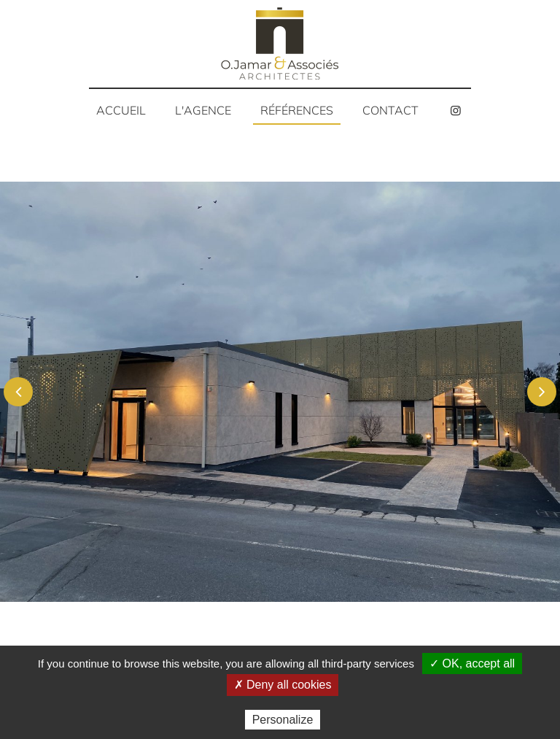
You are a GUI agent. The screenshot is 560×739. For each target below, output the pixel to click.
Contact (390, 110)
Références (297, 110)
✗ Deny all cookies (283, 685)
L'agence (203, 110)
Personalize (283, 720)
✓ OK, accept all (472, 663)
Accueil (121, 110)
